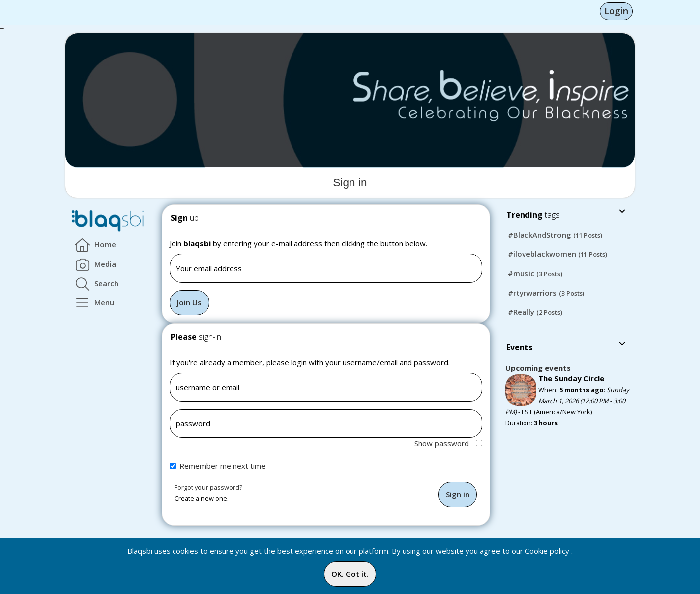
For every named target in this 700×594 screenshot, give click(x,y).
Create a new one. (202, 498)
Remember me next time (223, 466)
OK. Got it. (350, 574)
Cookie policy (547, 551)
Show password (448, 443)
